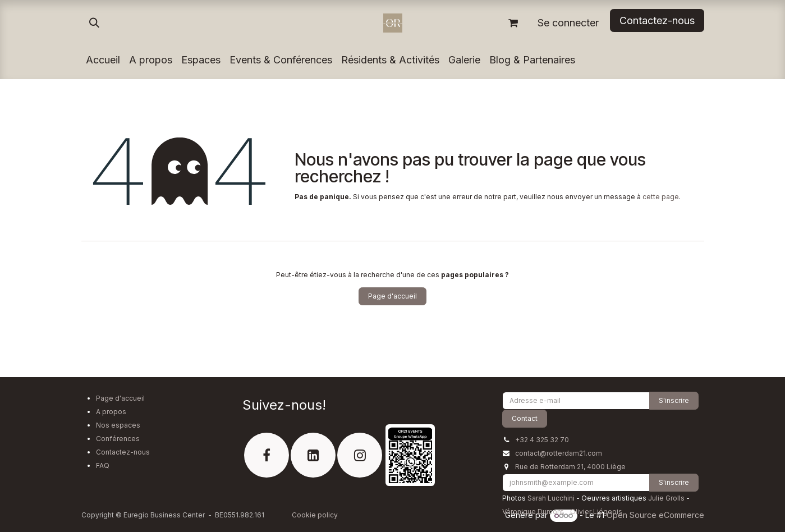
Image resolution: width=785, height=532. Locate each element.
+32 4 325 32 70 (542, 440)
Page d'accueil (392, 296)
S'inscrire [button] (674, 400)
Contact (525, 418)
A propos (111, 412)
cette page (661, 197)
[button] (94, 23)
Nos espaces (118, 425)
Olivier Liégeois (596, 512)
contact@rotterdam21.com (559, 453)
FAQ (103, 465)
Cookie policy (315, 515)
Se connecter (568, 23)
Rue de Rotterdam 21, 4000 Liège (570, 467)
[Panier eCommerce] (513, 23)
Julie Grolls (666, 498)
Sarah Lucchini (551, 498)
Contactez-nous (123, 452)
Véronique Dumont (533, 512)
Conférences (118, 439)
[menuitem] (103, 60)
